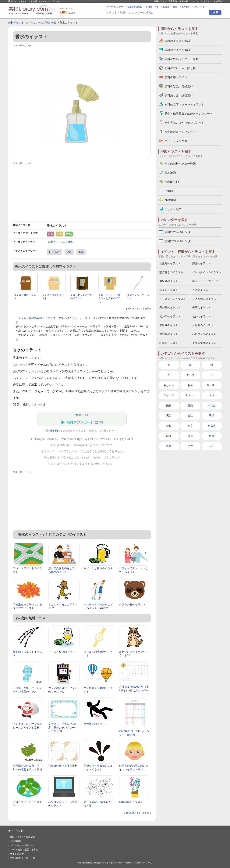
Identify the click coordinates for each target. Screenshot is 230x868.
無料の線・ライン (176, 77)
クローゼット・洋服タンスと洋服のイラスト (110, 298)
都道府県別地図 (135, 7)
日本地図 (170, 173)
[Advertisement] (82, 56)
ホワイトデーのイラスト (207, 281)
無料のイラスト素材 (61, 242)
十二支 (212, 405)
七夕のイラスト (201, 316)
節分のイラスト (201, 263)
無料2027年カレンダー (179, 241)
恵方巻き (186, 7)
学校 (169, 426)
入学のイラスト (201, 290)
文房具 (212, 426)
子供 (212, 416)
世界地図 (170, 200)
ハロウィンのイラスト (205, 334)
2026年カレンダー (115, 7)
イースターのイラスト (173, 299)
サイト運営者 (17, 854)
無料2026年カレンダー (179, 232)
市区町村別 (172, 182)
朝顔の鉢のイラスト (131, 802)
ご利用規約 (51, 431)
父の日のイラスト (170, 316)
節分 (175, 7)
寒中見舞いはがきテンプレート (184, 123)
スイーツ (169, 395)
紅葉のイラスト (169, 343)
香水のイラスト (82, 415)
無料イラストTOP (19, 23)
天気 (169, 416)
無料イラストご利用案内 (165, 1)
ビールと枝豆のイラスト (63, 652)
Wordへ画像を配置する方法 (24, 850)
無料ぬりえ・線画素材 (179, 95)
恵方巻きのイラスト (171, 272)
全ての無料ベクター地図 (180, 164)
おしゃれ (38, 23)
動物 (169, 405)
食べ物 (190, 375)
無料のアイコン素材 (177, 50)
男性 (190, 446)
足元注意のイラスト (96, 724)
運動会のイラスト (170, 334)
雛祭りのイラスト (170, 281)
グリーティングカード (179, 141)
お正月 (166, 7)
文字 (190, 426)
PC (212, 375)
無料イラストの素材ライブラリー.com (114, 863)
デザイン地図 (173, 209)
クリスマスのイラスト (205, 343)
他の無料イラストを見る (140, 308)
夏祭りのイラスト (170, 325)
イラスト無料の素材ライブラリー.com (41, 318)
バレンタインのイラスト (207, 272)
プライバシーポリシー (21, 845)
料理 (169, 436)
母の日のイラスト (170, 308)
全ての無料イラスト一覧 (23, 858)
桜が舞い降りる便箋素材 (63, 766)
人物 (212, 395)
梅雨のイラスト (201, 308)
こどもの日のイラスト (205, 299)
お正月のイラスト (170, 263)
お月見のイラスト (203, 325)
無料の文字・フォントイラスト (184, 104)
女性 (190, 416)
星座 (190, 436)
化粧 (47, 23)
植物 (212, 436)
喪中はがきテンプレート (180, 132)
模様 (169, 446)
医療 (190, 405)
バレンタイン (200, 7)
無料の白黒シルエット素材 (182, 59)
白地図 (149, 7)
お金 (190, 385)
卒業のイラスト (169, 290)
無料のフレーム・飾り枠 (180, 68)
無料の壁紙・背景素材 (179, 86)
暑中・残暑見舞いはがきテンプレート (189, 114)
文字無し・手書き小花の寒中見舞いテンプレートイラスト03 (63, 728)
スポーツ (190, 395)
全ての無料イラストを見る (210, 1)
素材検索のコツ (187, 1)
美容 (54, 23)
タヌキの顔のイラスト (132, 604)
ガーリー (212, 385)
